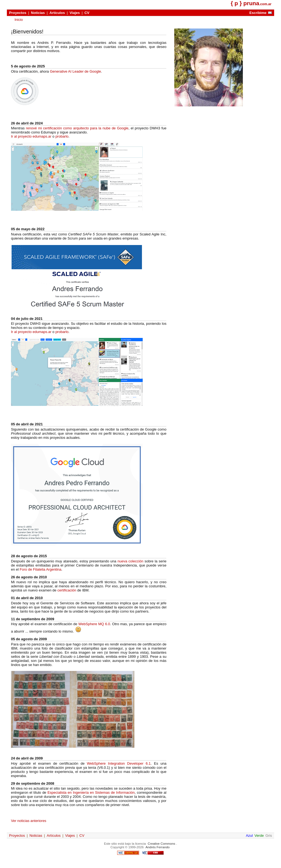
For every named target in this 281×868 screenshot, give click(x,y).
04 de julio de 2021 (27, 319)
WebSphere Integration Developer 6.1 (119, 763)
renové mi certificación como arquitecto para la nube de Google (77, 128)
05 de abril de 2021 (27, 424)
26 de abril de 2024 (27, 123)
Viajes (75, 13)
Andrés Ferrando (158, 847)
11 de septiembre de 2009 (33, 619)
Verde (259, 836)
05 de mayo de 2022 (28, 229)
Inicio (19, 20)
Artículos (57, 13)
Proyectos (18, 13)
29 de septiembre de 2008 (33, 783)
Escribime (258, 13)
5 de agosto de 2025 (28, 66)
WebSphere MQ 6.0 (94, 624)
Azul (249, 836)
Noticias (38, 13)
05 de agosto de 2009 (29, 639)
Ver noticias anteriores (29, 821)
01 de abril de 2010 (27, 598)
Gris (269, 836)
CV (87, 13)
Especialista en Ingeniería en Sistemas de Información (91, 792)
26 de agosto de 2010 (29, 577)
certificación (67, 590)
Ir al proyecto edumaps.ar (31, 136)
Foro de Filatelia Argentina (41, 569)
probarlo (62, 136)
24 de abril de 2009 (27, 758)
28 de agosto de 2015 (29, 556)
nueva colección (130, 561)
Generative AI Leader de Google (75, 71)
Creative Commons (161, 843)
